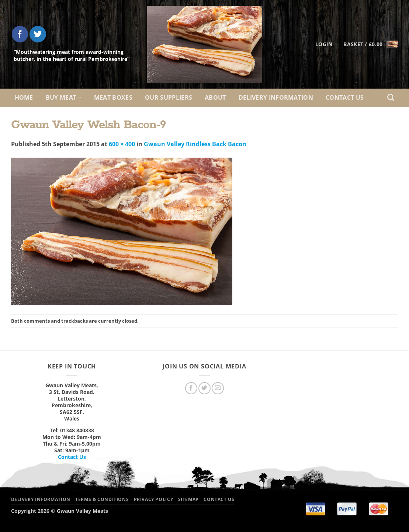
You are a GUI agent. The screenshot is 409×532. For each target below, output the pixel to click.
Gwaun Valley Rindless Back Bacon (195, 144)
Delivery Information (276, 97)
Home (24, 97)
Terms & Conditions (102, 499)
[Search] (391, 98)
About (215, 97)
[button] (371, 44)
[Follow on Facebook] (20, 34)
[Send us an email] (218, 388)
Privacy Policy (154, 499)
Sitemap (188, 499)
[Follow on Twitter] (38, 34)
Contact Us (345, 97)
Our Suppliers (169, 97)
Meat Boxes (113, 97)
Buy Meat (64, 97)
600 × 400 (122, 144)
